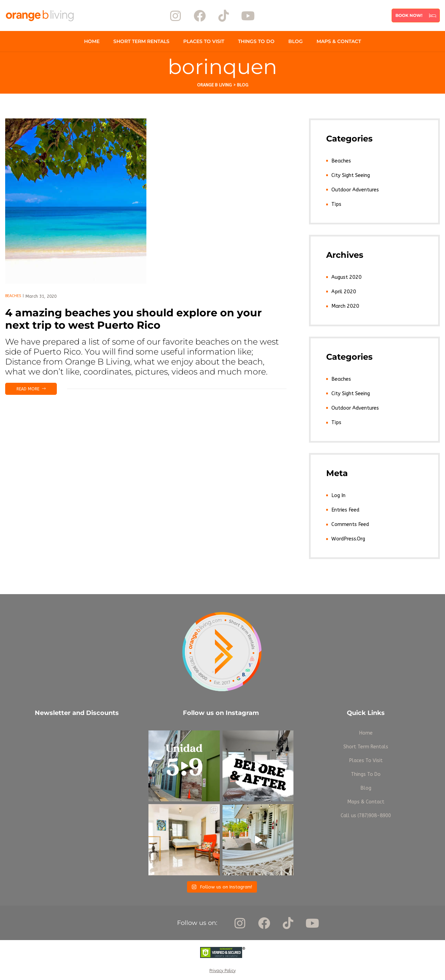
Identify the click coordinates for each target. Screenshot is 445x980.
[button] (416, 15)
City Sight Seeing (350, 175)
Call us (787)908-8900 (366, 812)
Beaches (13, 296)
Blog (296, 41)
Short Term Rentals (141, 41)
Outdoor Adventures (355, 189)
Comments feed (350, 520)
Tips (336, 203)
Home (92, 41)
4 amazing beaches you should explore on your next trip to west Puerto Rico (133, 319)
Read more (37, 387)
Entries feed (345, 506)
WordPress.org (348, 535)
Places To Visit (204, 41)
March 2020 (344, 304)
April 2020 (343, 290)
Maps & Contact (339, 41)
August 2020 (346, 276)
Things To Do (256, 41)
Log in (338, 492)
